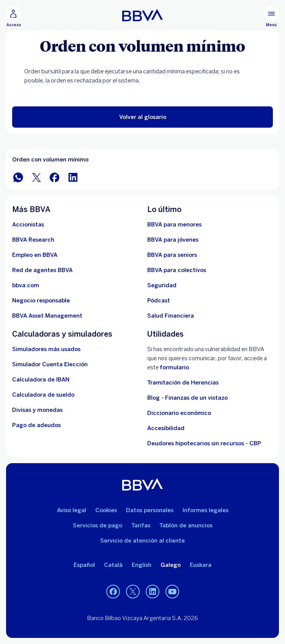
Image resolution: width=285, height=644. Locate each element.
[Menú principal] (271, 17)
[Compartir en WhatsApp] (18, 177)
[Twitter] (133, 592)
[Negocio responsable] (41, 301)
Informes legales (205, 510)
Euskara (201, 565)
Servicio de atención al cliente (142, 541)
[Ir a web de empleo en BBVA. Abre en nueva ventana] (35, 255)
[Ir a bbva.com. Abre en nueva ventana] (26, 285)
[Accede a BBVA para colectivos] (177, 270)
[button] (142, 117)
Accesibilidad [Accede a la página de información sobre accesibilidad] (166, 428)
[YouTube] (172, 592)
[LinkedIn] (153, 592)
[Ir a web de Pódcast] (159, 301)
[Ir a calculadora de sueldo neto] (43, 395)
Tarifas (141, 525)
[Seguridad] (162, 285)
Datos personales (150, 510)
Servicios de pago (98, 525)
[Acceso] (14, 17)
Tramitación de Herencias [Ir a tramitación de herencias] (183, 383)
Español (84, 565)
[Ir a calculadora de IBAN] (41, 380)
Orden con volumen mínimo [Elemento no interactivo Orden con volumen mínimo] (50, 160)
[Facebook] (113, 592)
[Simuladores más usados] (46, 349)
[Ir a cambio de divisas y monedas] (37, 410)
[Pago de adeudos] (36, 425)
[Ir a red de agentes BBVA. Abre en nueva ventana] (42, 270)
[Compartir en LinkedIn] (73, 177)
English (142, 565)
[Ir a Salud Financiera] (171, 316)
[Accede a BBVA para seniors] (172, 255)
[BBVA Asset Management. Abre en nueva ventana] (47, 316)
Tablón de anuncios (186, 525)
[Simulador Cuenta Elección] (50, 364)
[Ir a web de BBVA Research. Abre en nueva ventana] (33, 240)
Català (113, 565)
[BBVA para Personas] (142, 15)
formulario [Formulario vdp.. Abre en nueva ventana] (174, 367)
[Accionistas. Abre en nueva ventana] (28, 225)
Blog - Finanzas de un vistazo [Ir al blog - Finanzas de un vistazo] (187, 398)
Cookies (106, 510)
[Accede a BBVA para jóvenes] (173, 240)
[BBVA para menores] (174, 225)
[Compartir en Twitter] (36, 177)
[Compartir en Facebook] (55, 177)
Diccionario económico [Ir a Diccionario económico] (179, 413)
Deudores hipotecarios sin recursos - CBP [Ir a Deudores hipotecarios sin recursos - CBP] (204, 443)
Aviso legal (72, 510)
